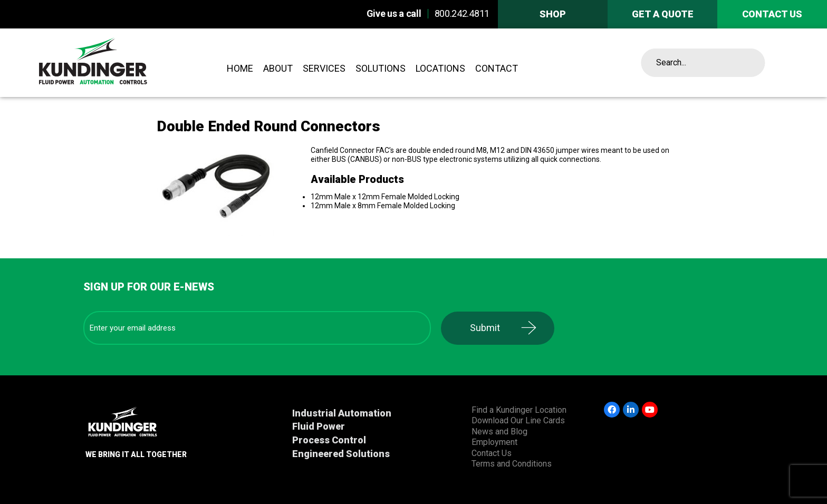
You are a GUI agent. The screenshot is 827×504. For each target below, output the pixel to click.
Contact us (772, 14)
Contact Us (492, 453)
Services (324, 68)
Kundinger (122, 63)
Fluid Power (319, 426)
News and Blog (499, 432)
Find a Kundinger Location (519, 410)
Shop (553, 14)
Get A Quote (663, 14)
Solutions (381, 68)
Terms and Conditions (512, 464)
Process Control (329, 440)
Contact (497, 68)
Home (240, 68)
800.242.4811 (462, 13)
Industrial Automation (342, 413)
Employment (494, 442)
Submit (485, 328)
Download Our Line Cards (518, 420)
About (278, 68)
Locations (440, 68)
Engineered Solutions (341, 454)
